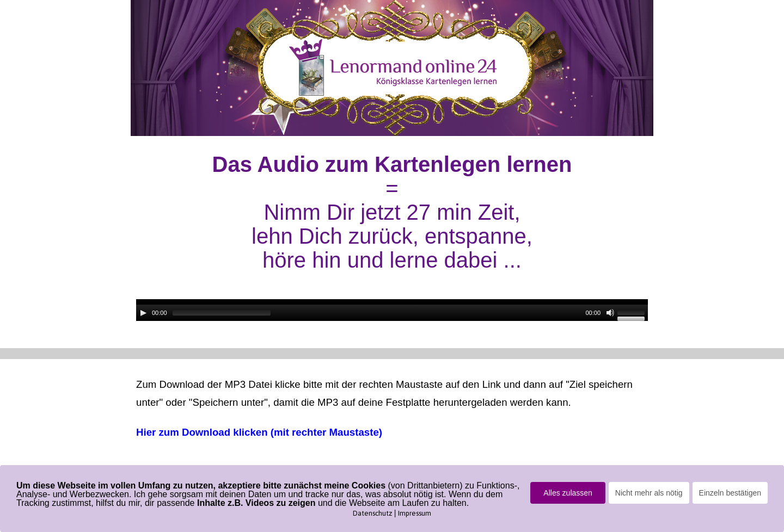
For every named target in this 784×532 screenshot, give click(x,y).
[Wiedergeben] (143, 313)
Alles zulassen (568, 493)
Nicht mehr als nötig (649, 493)
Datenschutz (372, 513)
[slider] (222, 313)
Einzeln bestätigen (730, 493)
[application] (392, 310)
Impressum (415, 513)
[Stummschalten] (610, 313)
